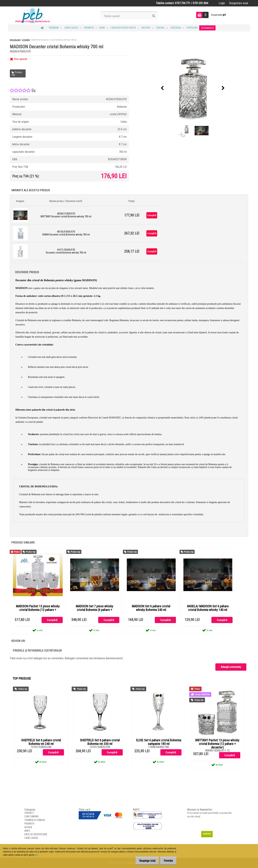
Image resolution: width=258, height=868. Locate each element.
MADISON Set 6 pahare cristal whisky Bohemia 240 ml (151, 608)
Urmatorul (207, 28)
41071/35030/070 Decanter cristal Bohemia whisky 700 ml (66, 251)
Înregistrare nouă (239, 3)
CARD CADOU (71, 28)
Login (222, 3)
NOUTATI (146, 28)
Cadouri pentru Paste (123, 28)
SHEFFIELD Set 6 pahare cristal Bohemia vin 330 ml (100, 742)
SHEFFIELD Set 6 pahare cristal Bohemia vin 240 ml (41, 742)
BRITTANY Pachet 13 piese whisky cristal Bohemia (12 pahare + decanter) (217, 744)
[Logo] (33, 15)
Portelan (192, 28)
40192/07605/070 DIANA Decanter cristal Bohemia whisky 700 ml (66, 233)
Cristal (160, 28)
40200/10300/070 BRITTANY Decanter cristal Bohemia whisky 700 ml (66, 215)
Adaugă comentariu (231, 667)
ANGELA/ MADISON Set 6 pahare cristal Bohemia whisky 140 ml (208, 608)
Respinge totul (144, 861)
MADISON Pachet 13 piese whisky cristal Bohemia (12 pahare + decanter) (38, 610)
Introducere (15, 40)
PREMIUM (54, 28)
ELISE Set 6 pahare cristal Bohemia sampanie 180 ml (159, 742)
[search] (154, 16)
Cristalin (176, 28)
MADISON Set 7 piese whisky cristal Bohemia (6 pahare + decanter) (95, 610)
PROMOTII (89, 28)
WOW (102, 28)
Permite (167, 861)
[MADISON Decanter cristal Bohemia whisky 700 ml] (193, 88)
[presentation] (162, 88)
